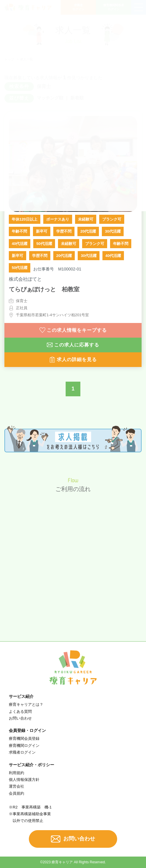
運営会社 (16, 786)
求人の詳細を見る (73, 360)
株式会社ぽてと (25, 279)
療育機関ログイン (24, 746)
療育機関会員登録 (24, 738)
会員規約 (16, 793)
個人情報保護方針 (24, 780)
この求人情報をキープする (73, 330)
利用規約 (16, 773)
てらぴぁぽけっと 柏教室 (44, 289)
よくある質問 (20, 712)
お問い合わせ (20, 718)
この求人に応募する (73, 345)
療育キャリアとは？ (26, 704)
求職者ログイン (22, 752)
